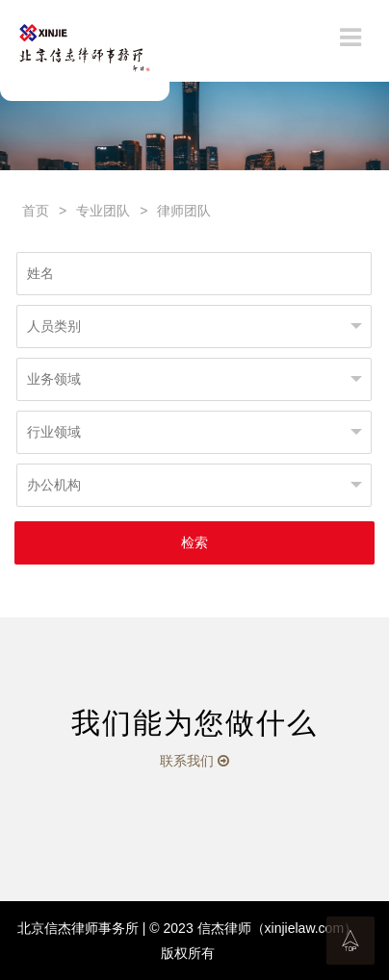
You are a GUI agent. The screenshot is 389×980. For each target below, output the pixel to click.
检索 (194, 542)
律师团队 (184, 211)
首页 (36, 211)
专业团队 (103, 211)
